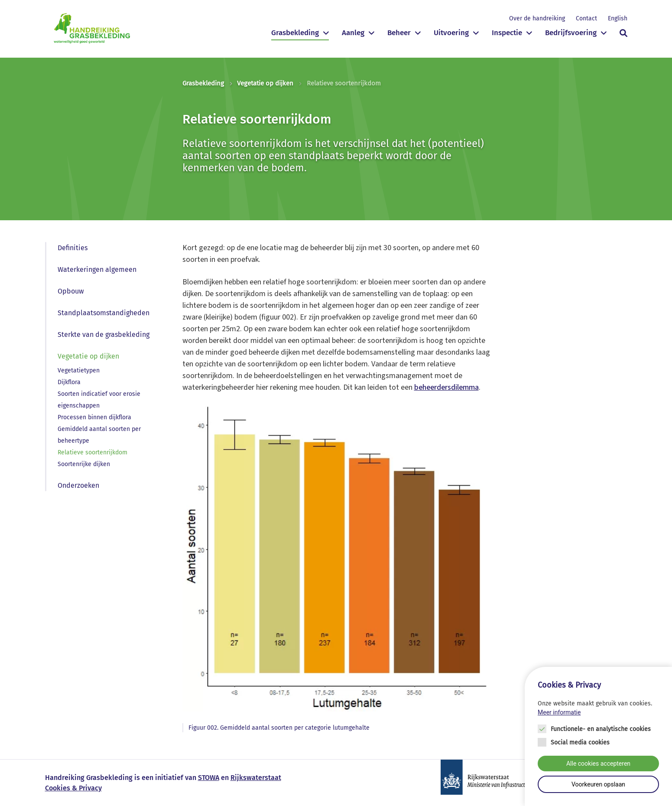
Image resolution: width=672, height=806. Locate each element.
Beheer (399, 33)
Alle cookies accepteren (598, 764)
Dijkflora (69, 382)
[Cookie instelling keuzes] (598, 737)
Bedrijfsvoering (571, 33)
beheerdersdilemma (446, 387)
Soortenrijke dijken (84, 464)
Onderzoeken (78, 485)
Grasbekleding (295, 33)
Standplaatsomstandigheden (104, 313)
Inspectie (507, 33)
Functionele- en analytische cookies (601, 729)
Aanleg (353, 33)
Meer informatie (559, 713)
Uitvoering (451, 33)
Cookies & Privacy (73, 788)
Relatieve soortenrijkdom (93, 452)
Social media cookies (580, 743)
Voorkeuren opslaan (598, 785)
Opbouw (71, 291)
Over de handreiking (537, 18)
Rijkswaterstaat (256, 778)
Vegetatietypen (79, 370)
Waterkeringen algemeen (97, 269)
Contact (586, 18)
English (618, 18)
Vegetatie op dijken (265, 83)
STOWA (209, 778)
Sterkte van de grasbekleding (104, 334)
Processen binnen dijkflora (94, 417)
